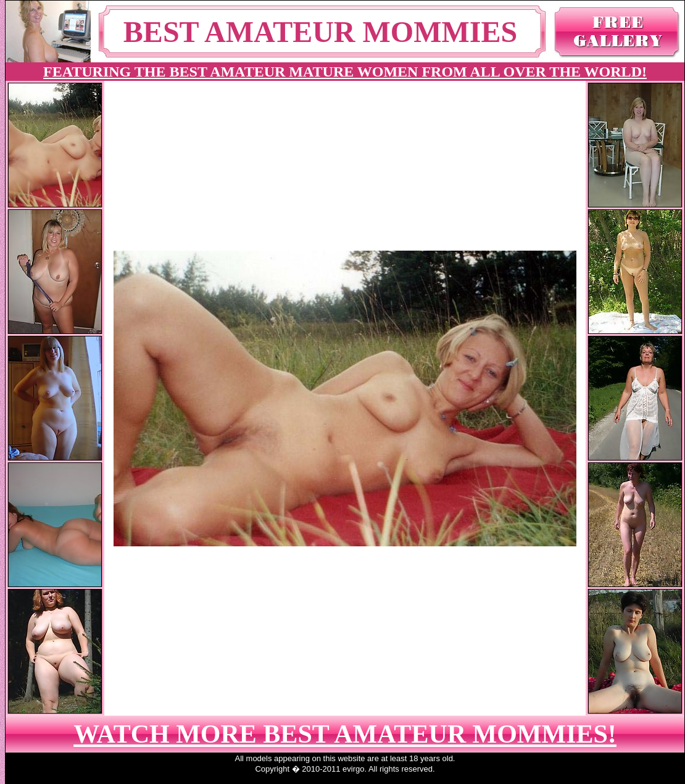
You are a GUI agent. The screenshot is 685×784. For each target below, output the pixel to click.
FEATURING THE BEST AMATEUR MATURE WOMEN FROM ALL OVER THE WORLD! (345, 72)
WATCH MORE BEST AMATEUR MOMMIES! (345, 734)
